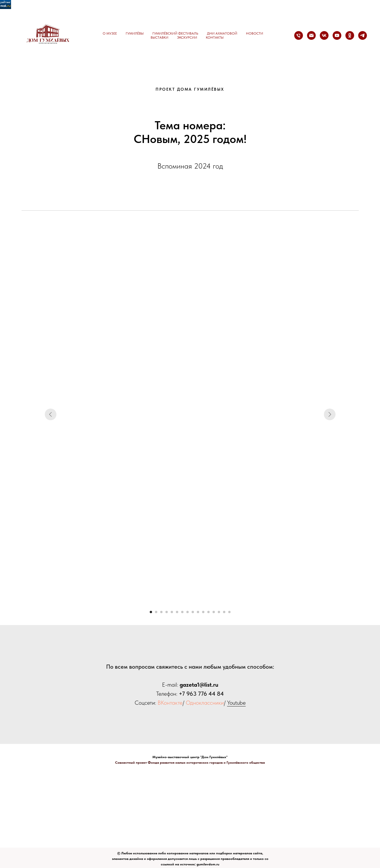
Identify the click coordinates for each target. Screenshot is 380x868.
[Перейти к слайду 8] (188, 612)
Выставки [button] (159, 37)
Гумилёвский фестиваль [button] (175, 33)
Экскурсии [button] (187, 37)
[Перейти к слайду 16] (229, 612)
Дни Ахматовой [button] (222, 33)
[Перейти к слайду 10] (198, 612)
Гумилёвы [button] (135, 33)
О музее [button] (110, 33)
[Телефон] (299, 35)
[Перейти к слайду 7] (182, 612)
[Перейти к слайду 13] (214, 612)
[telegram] (363, 35)
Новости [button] (255, 33)
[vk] (324, 35)
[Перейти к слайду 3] (161, 612)
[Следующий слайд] (330, 414)
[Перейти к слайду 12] (208, 612)
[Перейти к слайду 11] (203, 612)
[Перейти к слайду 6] (177, 612)
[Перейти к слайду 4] (167, 612)
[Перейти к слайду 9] (193, 612)
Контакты (215, 37)
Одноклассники (205, 703)
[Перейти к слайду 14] (219, 612)
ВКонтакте (170, 703)
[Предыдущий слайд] (51, 414)
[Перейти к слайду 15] (224, 612)
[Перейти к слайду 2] (156, 612)
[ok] (350, 35)
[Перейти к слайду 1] (151, 612)
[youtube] (337, 35)
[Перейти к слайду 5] (172, 612)
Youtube (236, 703)
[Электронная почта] (311, 35)
